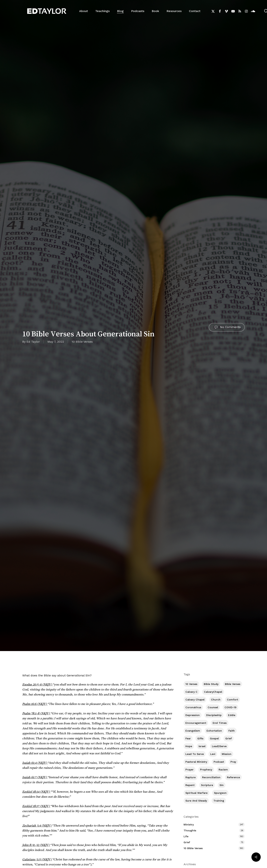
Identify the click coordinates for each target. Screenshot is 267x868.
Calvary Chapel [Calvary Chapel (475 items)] (195, 700)
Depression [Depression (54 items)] (193, 715)
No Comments (227, 327)
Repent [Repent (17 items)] (190, 785)
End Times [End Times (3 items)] (220, 723)
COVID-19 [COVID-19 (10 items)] (230, 707)
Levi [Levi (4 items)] (213, 754)
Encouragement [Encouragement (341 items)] (196, 723)
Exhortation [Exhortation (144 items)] (214, 731)
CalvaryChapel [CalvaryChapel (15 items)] (213, 692)
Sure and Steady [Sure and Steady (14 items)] (196, 801)
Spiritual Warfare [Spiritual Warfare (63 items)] (196, 793)
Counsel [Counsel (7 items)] (213, 707)
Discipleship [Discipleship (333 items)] (214, 715)
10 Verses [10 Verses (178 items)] (191, 684)
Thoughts (190, 830)
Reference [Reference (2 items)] (233, 777)
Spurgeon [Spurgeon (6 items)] (220, 793)
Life (186, 836)
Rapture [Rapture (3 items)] (191, 777)
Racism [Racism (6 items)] (223, 770)
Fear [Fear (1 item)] (188, 738)
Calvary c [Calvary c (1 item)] (191, 692)
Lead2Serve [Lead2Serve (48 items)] (219, 746)
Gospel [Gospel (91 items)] (214, 738)
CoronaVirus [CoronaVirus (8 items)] (193, 707)
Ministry (189, 824)
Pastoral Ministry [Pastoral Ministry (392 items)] (196, 762)
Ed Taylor (33, 342)
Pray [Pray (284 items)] (233, 762)
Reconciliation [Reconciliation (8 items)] (211, 777)
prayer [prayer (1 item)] (189, 770)
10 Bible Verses (82, 342)
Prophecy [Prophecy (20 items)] (206, 770)
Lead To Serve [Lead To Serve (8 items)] (195, 754)
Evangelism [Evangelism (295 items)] (193, 731)
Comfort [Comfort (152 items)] (233, 700)
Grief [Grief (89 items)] (229, 738)
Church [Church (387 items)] (216, 700)
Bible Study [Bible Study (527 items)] (211, 684)
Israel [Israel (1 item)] (202, 746)
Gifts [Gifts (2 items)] (200, 738)
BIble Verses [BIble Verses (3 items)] (233, 684)
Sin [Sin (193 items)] (222, 785)
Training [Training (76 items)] (219, 801)
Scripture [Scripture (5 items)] (207, 785)
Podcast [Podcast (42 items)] (219, 762)
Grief (187, 842)
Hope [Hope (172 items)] (189, 746)
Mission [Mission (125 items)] (227, 754)
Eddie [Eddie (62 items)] (232, 715)
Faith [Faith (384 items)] (232, 731)
